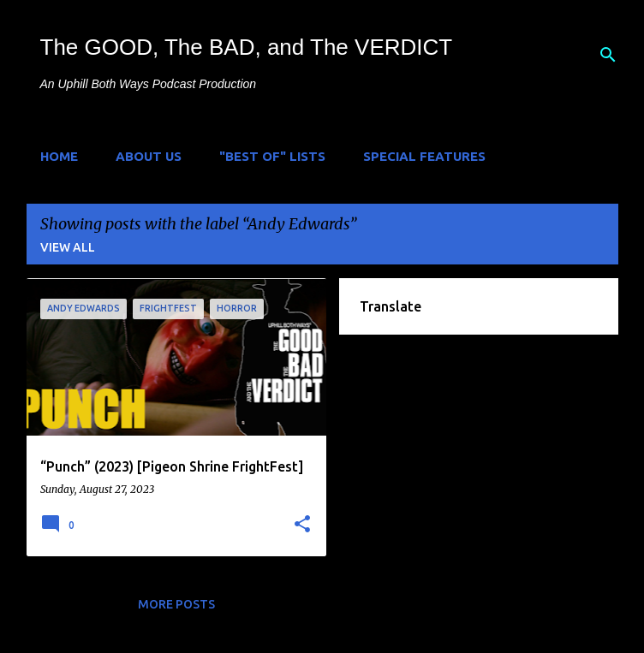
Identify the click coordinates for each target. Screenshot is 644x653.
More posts (176, 604)
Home (59, 156)
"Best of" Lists (272, 156)
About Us (149, 156)
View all (68, 247)
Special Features (424, 156)
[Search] (608, 55)
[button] (302, 525)
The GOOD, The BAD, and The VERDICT (247, 47)
